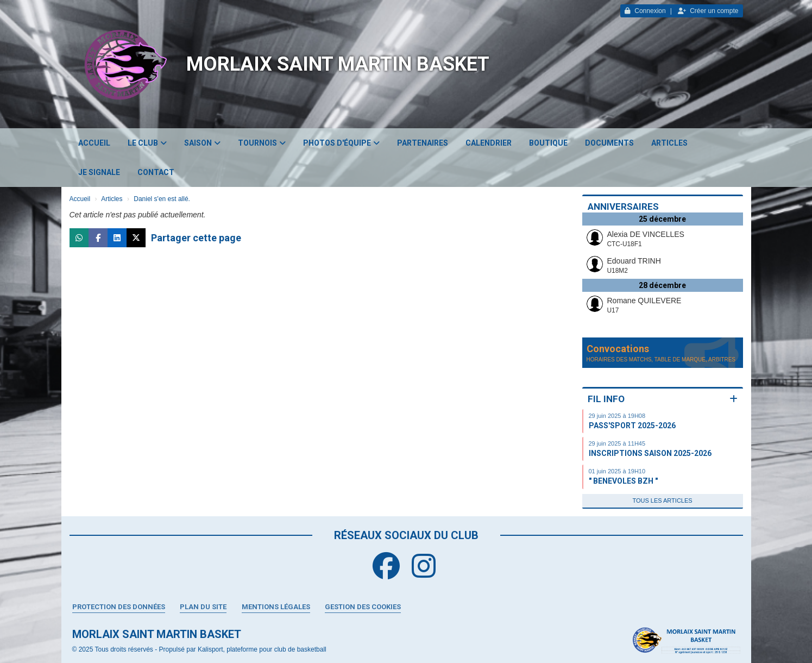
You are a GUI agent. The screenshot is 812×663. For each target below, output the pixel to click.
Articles (669, 143)
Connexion (645, 11)
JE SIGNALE (99, 172)
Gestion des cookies (363, 607)
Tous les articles (662, 501)
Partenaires (423, 143)
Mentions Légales (276, 607)
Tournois (262, 143)
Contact (156, 172)
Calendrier (489, 143)
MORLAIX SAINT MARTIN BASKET (338, 64)
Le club (147, 143)
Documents (609, 143)
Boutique (548, 143)
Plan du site (203, 607)
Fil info (606, 399)
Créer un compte (708, 11)
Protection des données (119, 607)
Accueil (94, 143)
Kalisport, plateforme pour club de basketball (262, 649)
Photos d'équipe (341, 143)
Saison (202, 143)
